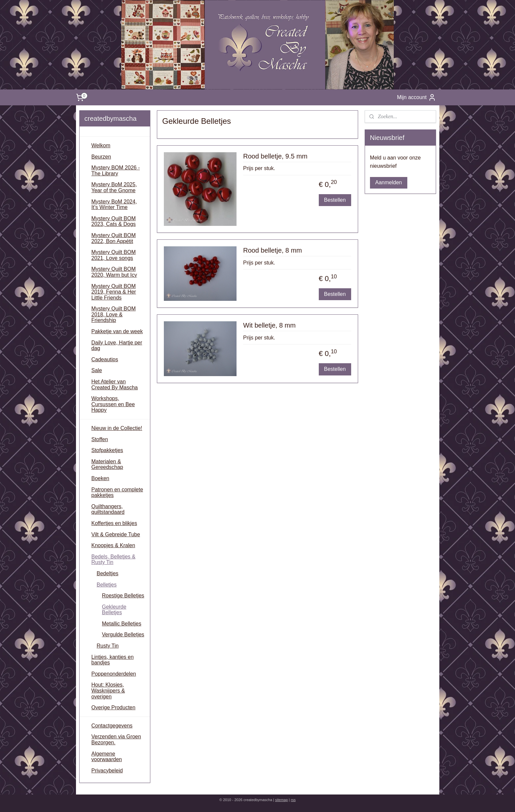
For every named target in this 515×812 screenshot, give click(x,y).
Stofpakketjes (107, 450)
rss (293, 800)
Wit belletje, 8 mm (269, 325)
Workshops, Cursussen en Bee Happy (113, 404)
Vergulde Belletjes (123, 635)
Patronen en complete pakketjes (117, 493)
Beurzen (101, 157)
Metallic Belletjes (122, 624)
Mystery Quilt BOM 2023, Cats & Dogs (114, 221)
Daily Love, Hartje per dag (117, 346)
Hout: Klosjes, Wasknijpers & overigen (108, 690)
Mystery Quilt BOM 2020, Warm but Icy (114, 272)
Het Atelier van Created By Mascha (115, 385)
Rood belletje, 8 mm (273, 250)
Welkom (101, 145)
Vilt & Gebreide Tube (116, 534)
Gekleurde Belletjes (114, 610)
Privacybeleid (107, 771)
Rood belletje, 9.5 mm (275, 156)
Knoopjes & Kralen (113, 545)
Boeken (100, 478)
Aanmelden (389, 182)
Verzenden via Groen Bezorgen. (116, 740)
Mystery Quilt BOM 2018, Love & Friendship (114, 314)
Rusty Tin (108, 646)
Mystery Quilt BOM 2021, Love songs (114, 255)
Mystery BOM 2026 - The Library (116, 171)
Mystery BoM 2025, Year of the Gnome (114, 187)
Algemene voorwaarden (107, 757)
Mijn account (417, 97)
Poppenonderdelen (114, 674)
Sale (97, 370)
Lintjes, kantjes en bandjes (113, 660)
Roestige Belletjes (123, 596)
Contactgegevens (112, 726)
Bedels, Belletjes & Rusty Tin (113, 560)
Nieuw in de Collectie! (117, 428)
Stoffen (100, 439)
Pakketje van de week (117, 331)
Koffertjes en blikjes (114, 523)
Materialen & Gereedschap (107, 464)
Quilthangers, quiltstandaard (108, 509)
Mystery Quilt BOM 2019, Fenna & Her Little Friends (114, 292)
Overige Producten (113, 707)
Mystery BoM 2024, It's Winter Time (114, 205)
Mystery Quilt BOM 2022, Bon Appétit (114, 238)
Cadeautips (105, 359)
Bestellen (335, 200)
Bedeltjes (108, 573)
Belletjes (107, 585)
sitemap (282, 800)
